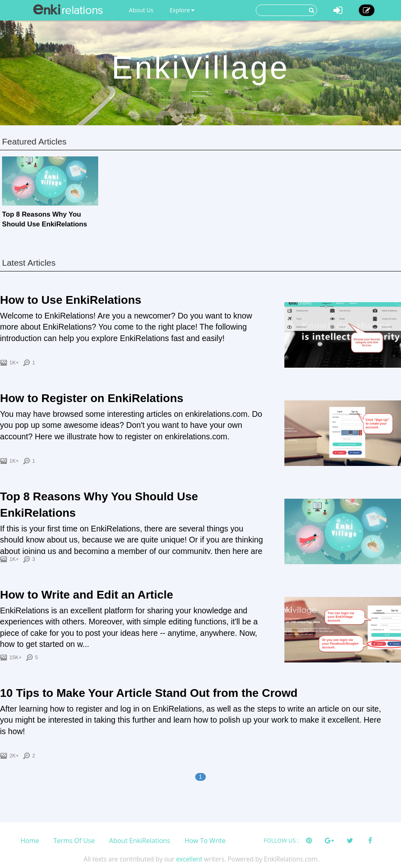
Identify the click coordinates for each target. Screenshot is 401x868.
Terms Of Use (74, 841)
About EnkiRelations (140, 841)
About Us (141, 10)
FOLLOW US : (281, 840)
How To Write (205, 841)
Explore (182, 10)
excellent (189, 859)
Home (30, 841)
